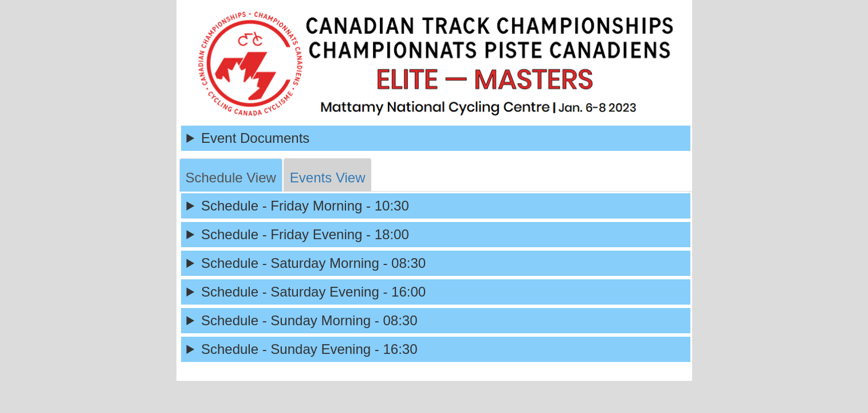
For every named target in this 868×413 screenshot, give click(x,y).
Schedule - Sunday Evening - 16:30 (309, 349)
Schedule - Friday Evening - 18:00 (305, 234)
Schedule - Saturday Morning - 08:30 (313, 263)
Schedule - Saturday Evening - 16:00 (313, 292)
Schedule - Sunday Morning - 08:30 (309, 320)
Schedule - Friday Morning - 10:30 (305, 206)
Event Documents (255, 138)
